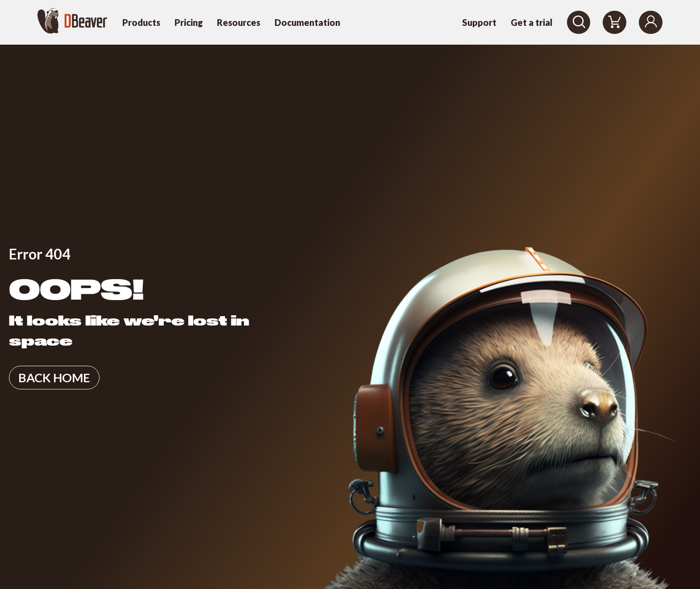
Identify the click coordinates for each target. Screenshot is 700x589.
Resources (239, 22)
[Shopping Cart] (615, 22)
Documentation (307, 22)
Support (479, 22)
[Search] (579, 22)
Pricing (189, 22)
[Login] (651, 22)
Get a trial (532, 22)
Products (141, 22)
